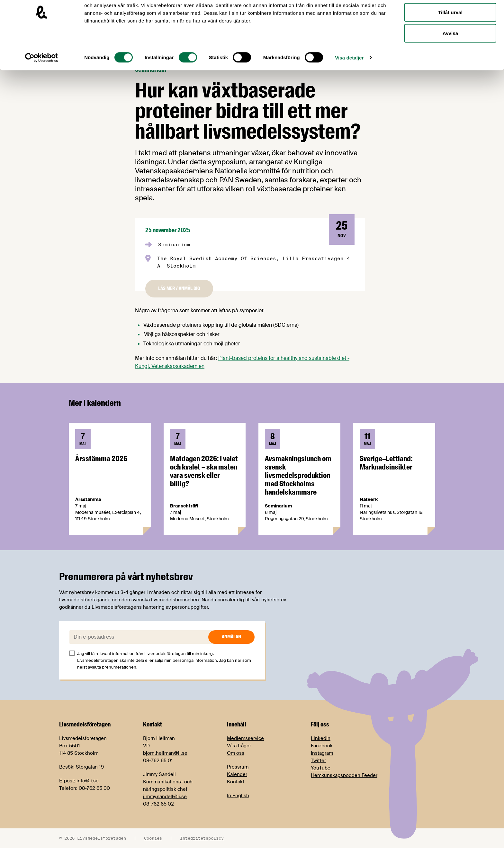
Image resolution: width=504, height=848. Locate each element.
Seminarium (174, 245)
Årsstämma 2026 (101, 459)
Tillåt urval (450, 38)
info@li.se (88, 781)
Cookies (153, 838)
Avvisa (450, 59)
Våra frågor (239, 746)
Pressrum (238, 767)
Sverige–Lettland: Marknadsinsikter (386, 463)
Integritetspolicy (202, 838)
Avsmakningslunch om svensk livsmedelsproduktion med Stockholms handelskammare (298, 475)
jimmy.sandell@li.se (165, 797)
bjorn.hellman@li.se (165, 753)
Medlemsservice (245, 738)
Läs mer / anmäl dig (179, 288)
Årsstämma (88, 499)
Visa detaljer (349, 83)
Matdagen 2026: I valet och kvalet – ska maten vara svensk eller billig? (204, 471)
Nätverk (369, 499)
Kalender (237, 774)
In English (238, 796)
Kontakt (236, 782)
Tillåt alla (450, 17)
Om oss (236, 753)
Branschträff (184, 506)
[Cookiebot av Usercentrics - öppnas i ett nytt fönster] (42, 84)
